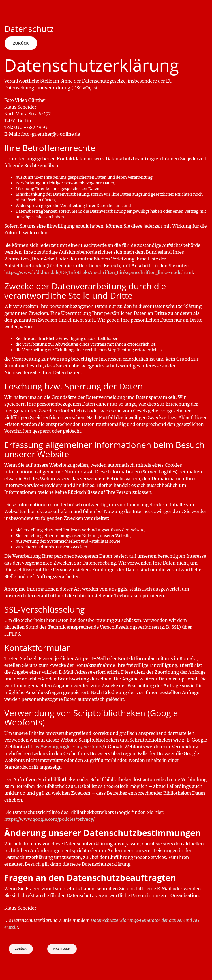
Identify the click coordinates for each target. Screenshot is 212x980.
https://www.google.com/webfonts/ (66, 747)
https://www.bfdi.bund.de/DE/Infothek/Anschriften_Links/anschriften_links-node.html (99, 272)
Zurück (21, 43)
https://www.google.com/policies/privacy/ (49, 819)
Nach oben (62, 949)
